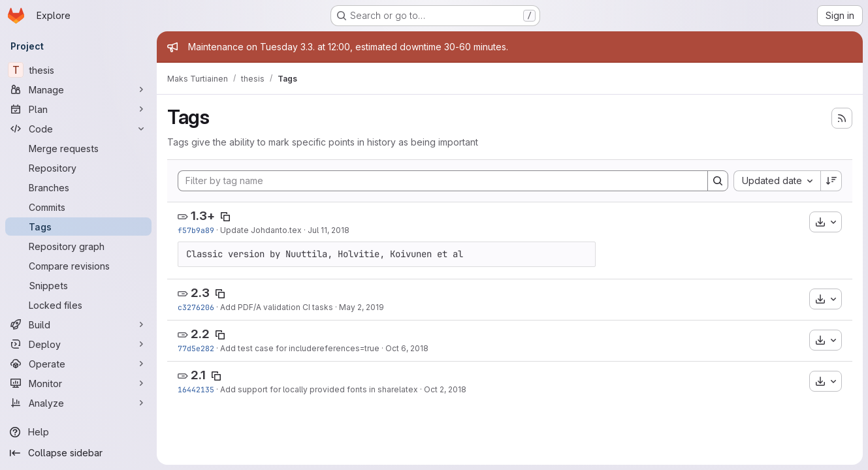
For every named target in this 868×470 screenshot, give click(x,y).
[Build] (78, 324)
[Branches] (78, 187)
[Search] (718, 181)
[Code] (78, 129)
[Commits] (78, 207)
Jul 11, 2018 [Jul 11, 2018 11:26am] (329, 230)
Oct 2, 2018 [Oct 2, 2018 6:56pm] (445, 389)
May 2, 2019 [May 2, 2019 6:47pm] (362, 307)
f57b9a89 (196, 230)
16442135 (196, 389)
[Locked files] (78, 305)
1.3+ (203, 216)
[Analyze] (78, 403)
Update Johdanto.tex (261, 230)
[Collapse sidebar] (78, 453)
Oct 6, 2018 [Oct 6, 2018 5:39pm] (407, 348)
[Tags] (78, 227)
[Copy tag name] (225, 217)
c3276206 (196, 307)
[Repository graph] (78, 246)
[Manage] (78, 89)
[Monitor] (78, 383)
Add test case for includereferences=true (300, 348)
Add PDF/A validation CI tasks (277, 307)
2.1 (198, 375)
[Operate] (78, 364)
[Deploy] (78, 344)
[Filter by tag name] (443, 181)
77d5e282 (196, 348)
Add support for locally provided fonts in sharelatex (319, 389)
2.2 (200, 334)
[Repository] (78, 168)
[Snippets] (78, 285)
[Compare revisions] (78, 266)
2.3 (200, 293)
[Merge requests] (78, 148)
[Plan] (78, 109)
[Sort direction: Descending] (831, 181)
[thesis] (78, 70)
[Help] (78, 432)
